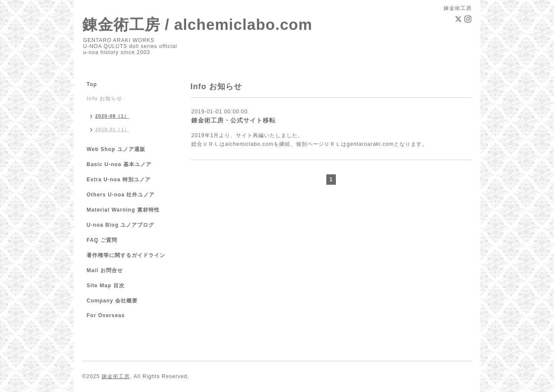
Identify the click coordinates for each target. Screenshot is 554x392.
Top (92, 84)
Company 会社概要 (112, 301)
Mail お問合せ (105, 270)
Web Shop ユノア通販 (116, 149)
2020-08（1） (112, 116)
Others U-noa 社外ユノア (121, 195)
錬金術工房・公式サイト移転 (234, 120)
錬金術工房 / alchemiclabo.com (197, 24)
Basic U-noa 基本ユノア (119, 164)
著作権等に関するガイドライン (126, 255)
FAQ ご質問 (102, 240)
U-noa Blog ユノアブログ (120, 225)
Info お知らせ (104, 99)
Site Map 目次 (106, 286)
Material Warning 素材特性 (123, 210)
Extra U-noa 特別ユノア (119, 180)
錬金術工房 (116, 376)
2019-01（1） (112, 129)
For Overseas (106, 315)
